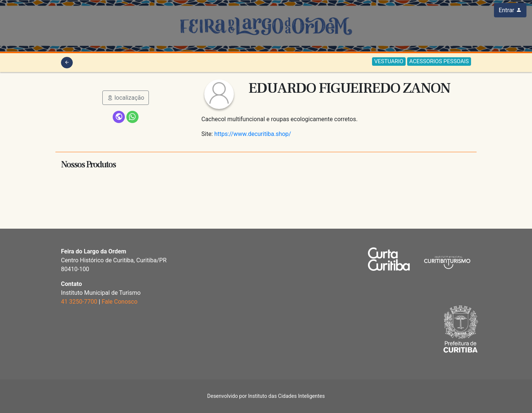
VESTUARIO (389, 61)
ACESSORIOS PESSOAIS (439, 61)
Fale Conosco (120, 302)
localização (126, 98)
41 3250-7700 (79, 302)
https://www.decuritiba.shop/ (253, 134)
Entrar (510, 10)
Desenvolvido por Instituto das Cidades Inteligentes (266, 396)
